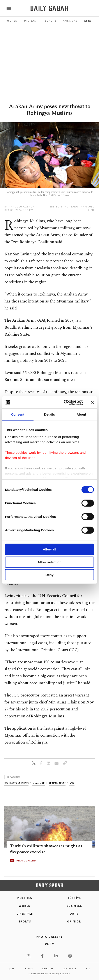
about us (48, 969)
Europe (51, 21)
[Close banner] (92, 402)
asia (72, 783)
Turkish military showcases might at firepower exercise (46, 849)
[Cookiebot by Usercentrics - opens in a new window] (64, 402)
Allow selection (49, 562)
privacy (28, 969)
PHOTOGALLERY (27, 861)
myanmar (39, 783)
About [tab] (81, 414)
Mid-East (31, 21)
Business (74, 906)
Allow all (50, 549)
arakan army (57, 783)
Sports (25, 921)
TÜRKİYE (74, 898)
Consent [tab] (18, 414)
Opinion (74, 921)
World (12, 21)
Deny (50, 575)
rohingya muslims (16, 783)
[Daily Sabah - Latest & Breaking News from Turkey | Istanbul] (49, 8)
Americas (70, 21)
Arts (74, 914)
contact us (70, 969)
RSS (88, 969)
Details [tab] (49, 414)
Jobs (12, 969)
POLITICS (25, 898)
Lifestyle (25, 914)
